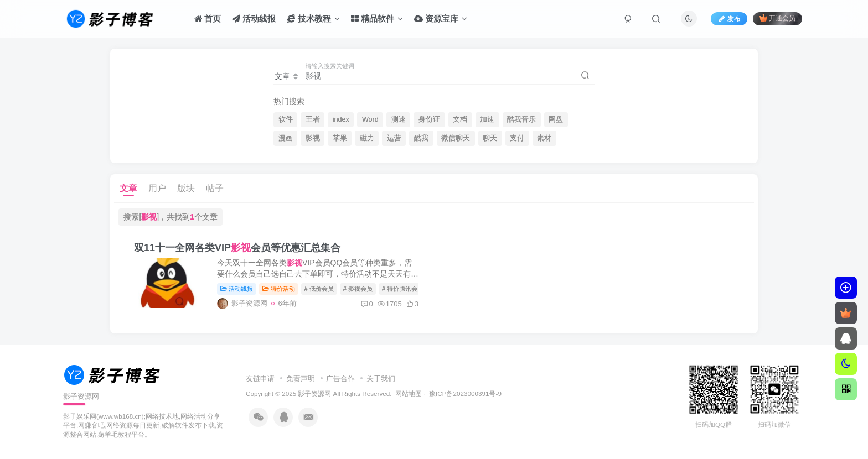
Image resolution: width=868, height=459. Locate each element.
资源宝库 (441, 19)
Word (370, 119)
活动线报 (254, 19)
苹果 (340, 138)
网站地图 (409, 393)
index (341, 119)
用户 (157, 188)
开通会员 (777, 18)
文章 (128, 188)
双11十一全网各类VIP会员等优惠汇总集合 (237, 248)
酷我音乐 (521, 119)
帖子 (215, 188)
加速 (487, 119)
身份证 (429, 119)
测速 (399, 119)
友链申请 (260, 379)
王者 (313, 119)
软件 (286, 119)
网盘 (556, 119)
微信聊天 (456, 138)
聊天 (490, 138)
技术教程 (313, 19)
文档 (460, 119)
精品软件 (377, 19)
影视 (313, 138)
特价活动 (279, 289)
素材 (544, 138)
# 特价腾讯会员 (403, 289)
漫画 (286, 138)
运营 (394, 138)
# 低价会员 (319, 289)
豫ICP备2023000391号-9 (465, 393)
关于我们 (381, 379)
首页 (208, 19)
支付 (517, 138)
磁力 (367, 138)
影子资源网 (314, 393)
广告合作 (340, 379)
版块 (186, 188)
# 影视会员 (358, 289)
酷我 (421, 138)
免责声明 (301, 379)
